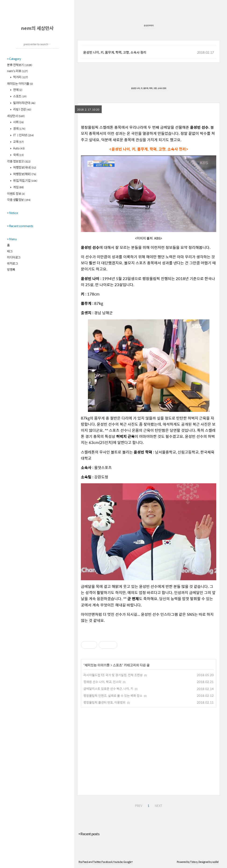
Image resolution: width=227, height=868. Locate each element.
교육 (18, 142)
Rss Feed (83, 862)
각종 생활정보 (19, 200)
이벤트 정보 (16, 194)
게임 (18, 187)
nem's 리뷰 (17, 71)
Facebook (107, 862)
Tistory (194, 862)
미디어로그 (14, 257)
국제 (18, 155)
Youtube (118, 862)
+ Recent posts (89, 834)
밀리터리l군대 (24, 103)
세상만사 (16, 116)
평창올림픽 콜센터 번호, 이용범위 (104, 702)
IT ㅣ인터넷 (23, 135)
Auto (19, 148)
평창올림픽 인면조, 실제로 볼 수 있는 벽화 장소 (113, 696)
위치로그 (12, 263)
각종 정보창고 (19, 161)
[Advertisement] (149, 751)
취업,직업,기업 (25, 180)
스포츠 (20, 96)
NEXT (159, 806)
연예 (18, 90)
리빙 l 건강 (22, 109)
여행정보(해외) (24, 174)
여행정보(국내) (24, 167)
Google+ (128, 862)
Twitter (97, 862)
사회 (18, 122)
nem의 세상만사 (37, 28)
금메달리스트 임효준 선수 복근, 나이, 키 (108, 689)
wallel (215, 862)
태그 (10, 251)
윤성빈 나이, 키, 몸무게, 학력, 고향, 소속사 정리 (115, 52)
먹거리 (20, 77)
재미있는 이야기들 (20, 83)
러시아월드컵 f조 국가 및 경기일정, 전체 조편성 (113, 675)
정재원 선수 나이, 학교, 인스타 (102, 682)
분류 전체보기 (20, 65)
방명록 (11, 269)
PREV (139, 806)
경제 (19, 128)
